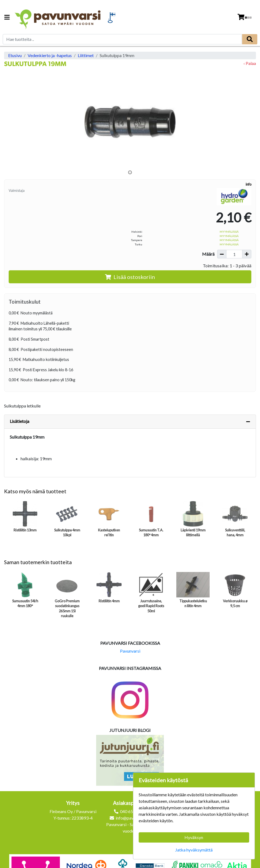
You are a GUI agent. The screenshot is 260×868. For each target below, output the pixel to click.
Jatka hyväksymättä (194, 850)
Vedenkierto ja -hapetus (50, 55)
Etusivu (15, 55)
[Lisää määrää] (247, 254)
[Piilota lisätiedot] (248, 422)
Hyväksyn (194, 837)
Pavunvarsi (130, 651)
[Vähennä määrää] (222, 254)
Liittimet (86, 55)
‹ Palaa (250, 63)
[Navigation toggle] (7, 18)
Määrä (208, 254)
